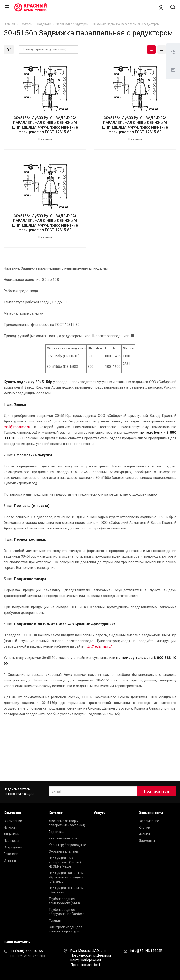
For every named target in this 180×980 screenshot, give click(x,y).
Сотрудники (13, 847)
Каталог (56, 813)
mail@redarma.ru (17, 427)
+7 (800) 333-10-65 (27, 951)
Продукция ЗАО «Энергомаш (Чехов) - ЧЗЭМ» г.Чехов (66, 862)
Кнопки (144, 828)
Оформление (149, 821)
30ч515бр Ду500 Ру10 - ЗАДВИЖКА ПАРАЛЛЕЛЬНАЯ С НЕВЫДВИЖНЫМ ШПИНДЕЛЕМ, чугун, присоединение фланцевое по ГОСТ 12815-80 (45, 223)
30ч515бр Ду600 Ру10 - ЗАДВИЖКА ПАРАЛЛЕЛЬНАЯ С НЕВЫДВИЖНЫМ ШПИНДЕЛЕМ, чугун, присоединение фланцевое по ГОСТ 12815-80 (135, 125)
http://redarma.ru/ (98, 646)
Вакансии (11, 854)
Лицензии (11, 834)
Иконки (144, 834)
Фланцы (55, 920)
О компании (13, 821)
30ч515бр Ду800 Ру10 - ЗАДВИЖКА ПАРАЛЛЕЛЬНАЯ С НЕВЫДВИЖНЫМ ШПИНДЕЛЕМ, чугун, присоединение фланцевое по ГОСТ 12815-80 (45, 125)
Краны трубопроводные (67, 845)
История (10, 828)
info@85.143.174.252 (146, 951)
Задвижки (57, 832)
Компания (12, 813)
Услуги (100, 813)
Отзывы (10, 860)
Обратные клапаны (64, 851)
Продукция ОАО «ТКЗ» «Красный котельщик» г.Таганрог (66, 877)
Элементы (147, 841)
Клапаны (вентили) (64, 838)
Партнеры (11, 841)
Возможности (151, 813)
